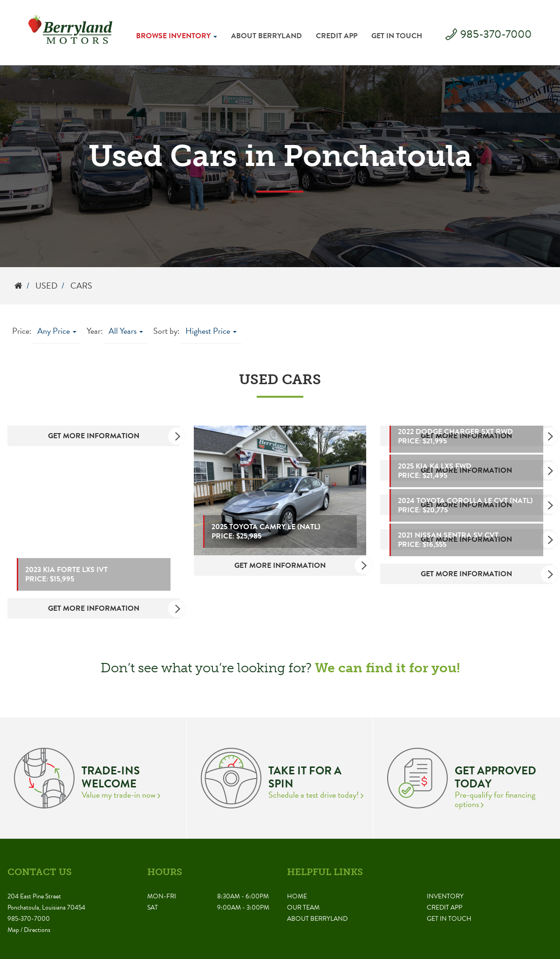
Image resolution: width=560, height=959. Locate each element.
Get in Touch (397, 36)
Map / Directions (29, 930)
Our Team (303, 907)
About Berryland (266, 36)
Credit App (337, 36)
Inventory (445, 896)
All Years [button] (126, 331)
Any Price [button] (57, 331)
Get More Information (114, 436)
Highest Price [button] (211, 331)
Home (297, 896)
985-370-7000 (496, 34)
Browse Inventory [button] (177, 36)
